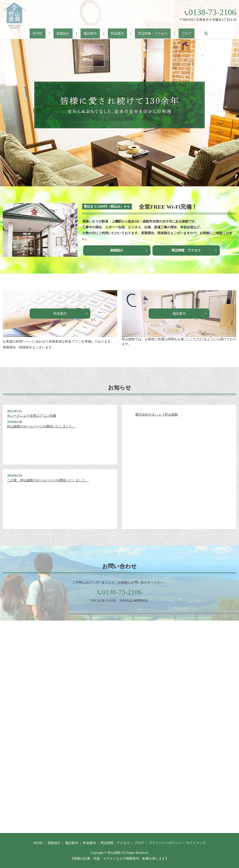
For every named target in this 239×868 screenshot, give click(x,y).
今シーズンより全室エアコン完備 (32, 416)
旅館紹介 (72, 34)
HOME (53, 34)
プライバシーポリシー (165, 843)
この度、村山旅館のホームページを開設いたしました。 (48, 480)
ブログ (171, 34)
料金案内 (114, 34)
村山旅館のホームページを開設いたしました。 (41, 426)
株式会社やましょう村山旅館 (157, 414)
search (187, 34)
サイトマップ (196, 843)
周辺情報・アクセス (143, 34)
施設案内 (93, 34)
